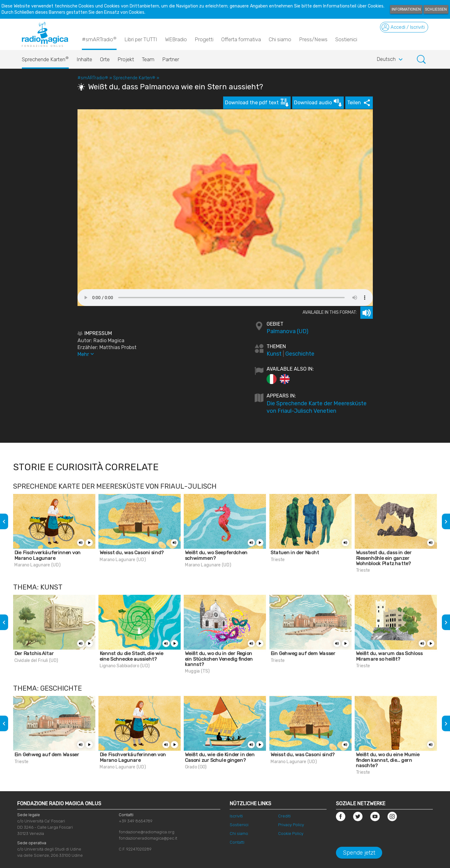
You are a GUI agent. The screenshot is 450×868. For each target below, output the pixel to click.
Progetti (204, 39)
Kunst (274, 354)
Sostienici (346, 39)
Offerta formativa (241, 39)
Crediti (284, 816)
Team (148, 59)
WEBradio (176, 39)
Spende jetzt (359, 853)
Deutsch (391, 60)
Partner (171, 59)
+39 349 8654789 (136, 821)
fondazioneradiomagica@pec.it (148, 838)
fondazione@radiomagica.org (147, 832)
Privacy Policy (291, 825)
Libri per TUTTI (141, 39)
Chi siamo (280, 39)
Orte (105, 59)
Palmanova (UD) (287, 331)
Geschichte (300, 354)
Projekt (126, 59)
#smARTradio (99, 39)
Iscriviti (236, 816)
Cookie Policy (291, 833)
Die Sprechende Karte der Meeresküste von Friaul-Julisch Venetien (317, 407)
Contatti (237, 842)
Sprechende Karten (45, 58)
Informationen (406, 9)
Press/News (313, 39)
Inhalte (84, 59)
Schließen (436, 9)
